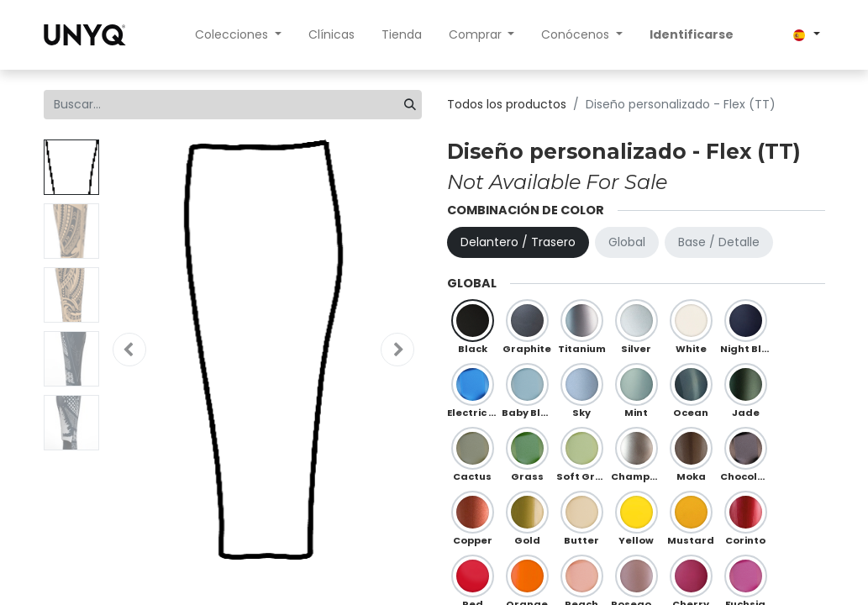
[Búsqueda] (410, 105)
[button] (129, 350)
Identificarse (692, 34)
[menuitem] (331, 35)
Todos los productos (507, 104)
